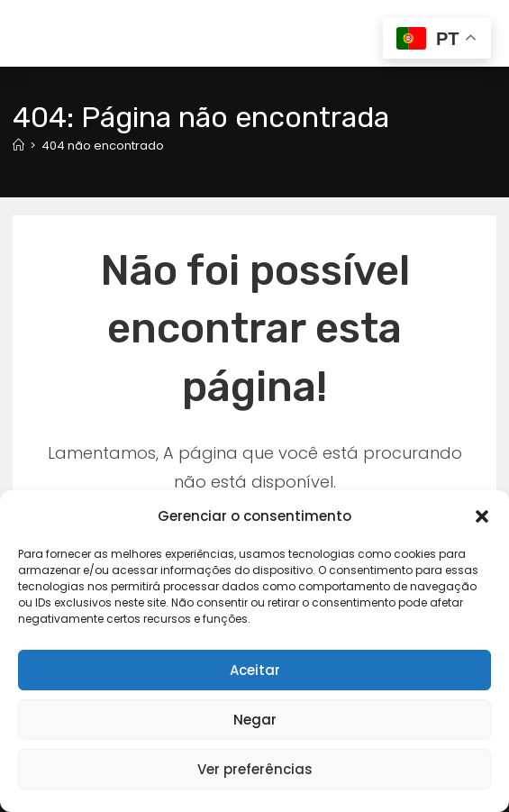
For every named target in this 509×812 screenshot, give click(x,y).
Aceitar (255, 670)
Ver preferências (255, 769)
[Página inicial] (18, 146)
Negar (255, 720)
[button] (482, 516)
